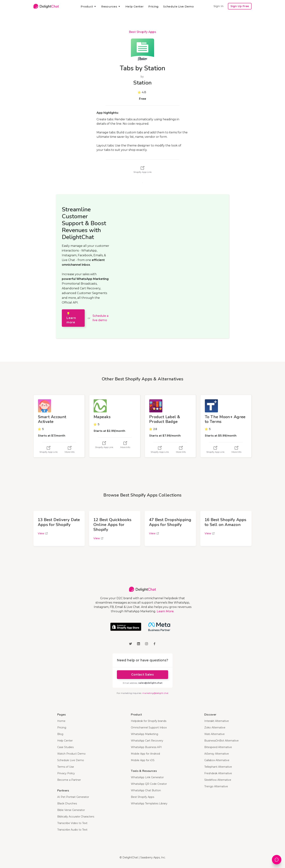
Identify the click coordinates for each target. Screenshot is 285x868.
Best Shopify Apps (142, 32)
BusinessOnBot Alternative (221, 741)
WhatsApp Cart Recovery (147, 741)
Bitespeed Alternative (218, 747)
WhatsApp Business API (146, 747)
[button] (89, 7)
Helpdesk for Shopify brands (149, 721)
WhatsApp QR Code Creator (149, 784)
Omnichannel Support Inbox (149, 728)
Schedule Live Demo (178, 6)
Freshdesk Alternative (218, 773)
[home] (46, 6)
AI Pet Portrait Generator (73, 797)
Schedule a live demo (101, 318)
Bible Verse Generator (71, 810)
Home (61, 721)
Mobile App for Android (145, 754)
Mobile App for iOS (143, 760)
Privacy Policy (66, 773)
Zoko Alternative (215, 728)
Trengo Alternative (216, 786)
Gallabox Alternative (217, 760)
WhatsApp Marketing (144, 734)
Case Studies (65, 747)
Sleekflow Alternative (218, 780)
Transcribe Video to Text (72, 823)
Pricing (153, 6)
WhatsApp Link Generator (147, 777)
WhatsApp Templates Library (149, 803)
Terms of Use (66, 767)
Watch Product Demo (71, 754)
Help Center (135, 6)
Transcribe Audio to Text (72, 830)
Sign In (218, 6)
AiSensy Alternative (217, 754)
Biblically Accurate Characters (76, 817)
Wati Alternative (214, 734)
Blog (60, 734)
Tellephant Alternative (218, 767)
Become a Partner (69, 780)
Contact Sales (142, 675)
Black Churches (67, 803)
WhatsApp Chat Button (146, 790)
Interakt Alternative (217, 721)
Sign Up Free (240, 6)
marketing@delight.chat (155, 693)
